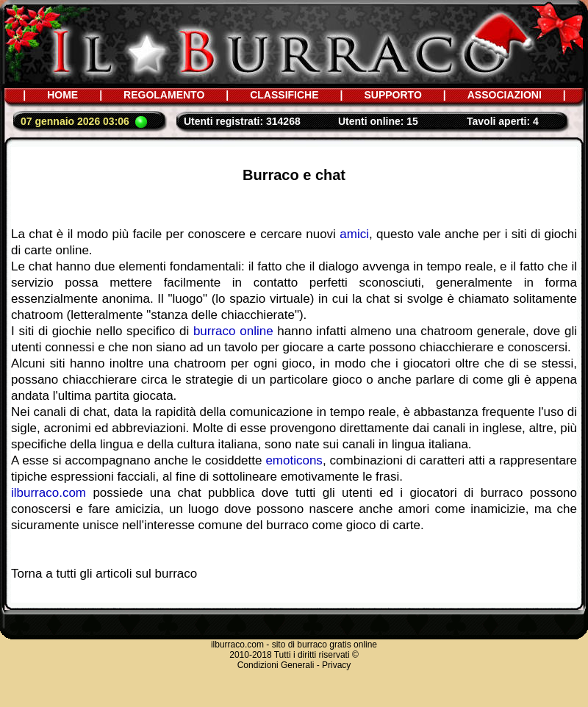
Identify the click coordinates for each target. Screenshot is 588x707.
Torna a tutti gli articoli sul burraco (104, 574)
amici (354, 234)
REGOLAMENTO (164, 95)
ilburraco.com (49, 493)
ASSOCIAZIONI (505, 95)
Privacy (336, 665)
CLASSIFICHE (284, 95)
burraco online (233, 331)
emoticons (294, 460)
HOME (62, 95)
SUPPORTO (392, 95)
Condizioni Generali (276, 665)
